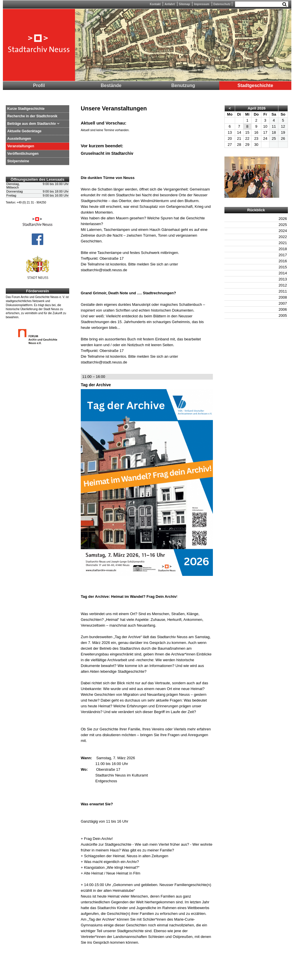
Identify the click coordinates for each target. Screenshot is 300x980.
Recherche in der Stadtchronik (32, 116)
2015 (283, 267)
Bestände (111, 85)
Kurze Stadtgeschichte (26, 109)
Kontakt (155, 4)
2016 (283, 261)
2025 (283, 225)
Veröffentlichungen (23, 154)
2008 (283, 297)
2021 (283, 243)
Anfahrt (170, 4)
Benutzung (183, 85)
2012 (283, 285)
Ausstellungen (19, 139)
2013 (283, 279)
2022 (283, 237)
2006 (283, 309)
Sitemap (184, 4)
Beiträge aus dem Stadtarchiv (32, 124)
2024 (283, 231)
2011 (283, 291)
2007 (283, 303)
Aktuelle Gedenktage (24, 131)
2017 (283, 255)
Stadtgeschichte (255, 85)
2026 (283, 219)
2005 (283, 315)
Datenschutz (222, 4)
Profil (39, 85)
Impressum (201, 4)
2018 (283, 249)
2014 (283, 273)
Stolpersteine (18, 161)
